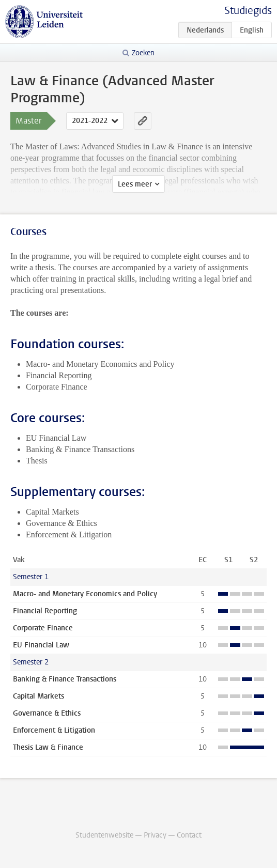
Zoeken (143, 53)
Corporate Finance (43, 628)
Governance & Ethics (47, 713)
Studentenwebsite (104, 835)
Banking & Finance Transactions (65, 679)
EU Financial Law (41, 645)
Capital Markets (39, 696)
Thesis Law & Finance (48, 747)
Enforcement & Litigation (54, 730)
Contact (189, 835)
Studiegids (248, 11)
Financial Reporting (45, 611)
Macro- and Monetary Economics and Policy (85, 594)
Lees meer (135, 184)
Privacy (155, 835)
